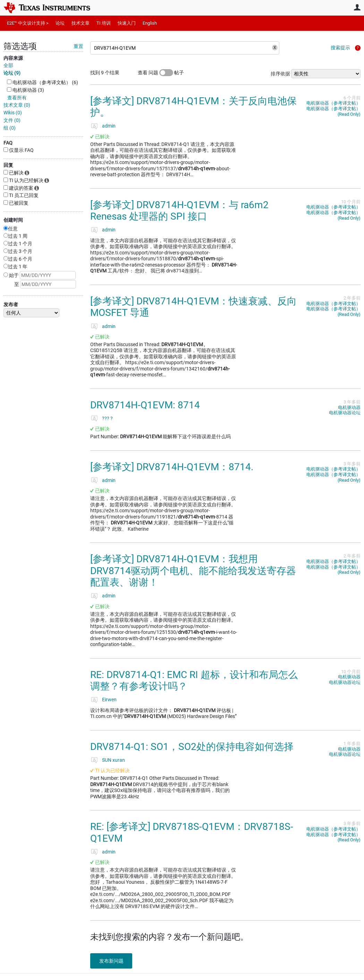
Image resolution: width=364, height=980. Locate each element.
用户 (357, 7)
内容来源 (13, 58)
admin (109, 126)
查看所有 (17, 98)
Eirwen (109, 700)
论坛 (60, 23)
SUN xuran (113, 760)
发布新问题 (113, 961)
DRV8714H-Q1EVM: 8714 (145, 405)
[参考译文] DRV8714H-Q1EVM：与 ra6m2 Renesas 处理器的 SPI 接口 (179, 211)
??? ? (107, 418)
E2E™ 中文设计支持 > (28, 23)
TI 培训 (104, 23)
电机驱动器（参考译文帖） (333, 103)
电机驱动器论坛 (345, 413)
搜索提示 (340, 48)
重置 (78, 46)
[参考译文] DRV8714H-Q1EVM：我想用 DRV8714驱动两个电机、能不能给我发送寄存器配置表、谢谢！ (193, 571)
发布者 (11, 304)
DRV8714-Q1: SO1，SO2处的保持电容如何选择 (192, 747)
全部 (8, 65)
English (150, 23)
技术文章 (81, 23)
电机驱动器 (349, 407)
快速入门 (127, 23)
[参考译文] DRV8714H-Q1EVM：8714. (172, 467)
